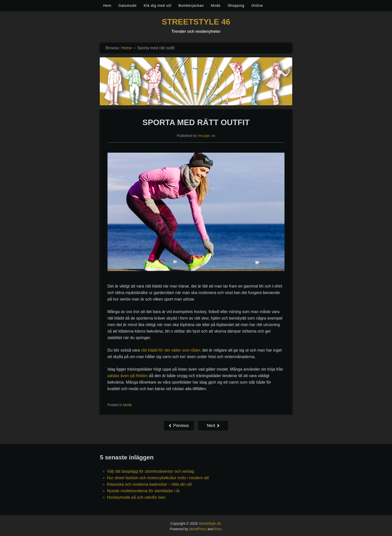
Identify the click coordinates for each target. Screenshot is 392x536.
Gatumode (128, 6)
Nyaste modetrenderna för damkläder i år (143, 491)
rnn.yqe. (204, 136)
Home (126, 48)
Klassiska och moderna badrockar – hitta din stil (149, 484)
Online (257, 6)
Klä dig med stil (158, 6)
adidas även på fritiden (128, 376)
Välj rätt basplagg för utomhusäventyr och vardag (151, 471)
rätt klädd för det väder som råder (170, 350)
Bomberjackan (191, 6)
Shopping (236, 6)
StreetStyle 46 (196, 22)
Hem (107, 6)
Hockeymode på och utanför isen (136, 497)
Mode (216, 6)
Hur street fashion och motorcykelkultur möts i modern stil (158, 478)
